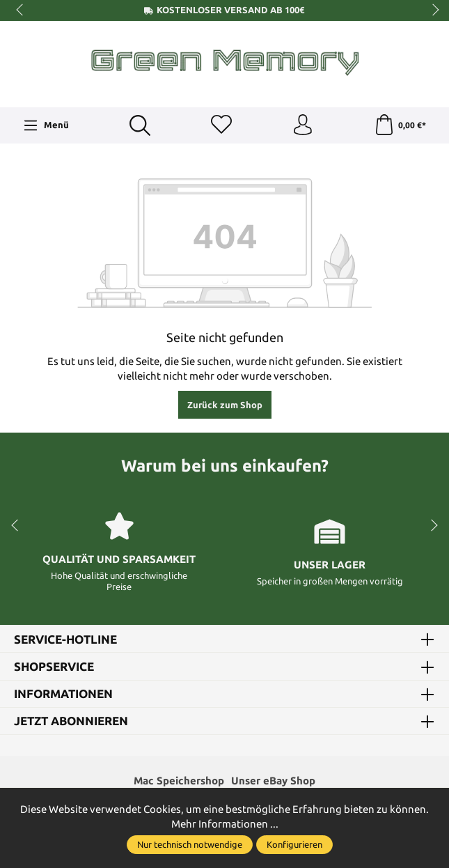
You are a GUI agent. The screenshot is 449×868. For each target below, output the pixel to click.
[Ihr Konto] (303, 125)
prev (21, 10)
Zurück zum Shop (225, 405)
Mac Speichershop (179, 781)
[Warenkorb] (400, 125)
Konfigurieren (294, 844)
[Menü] (46, 125)
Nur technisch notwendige (190, 844)
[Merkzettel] (221, 125)
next (432, 10)
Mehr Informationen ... (225, 824)
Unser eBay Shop (273, 781)
